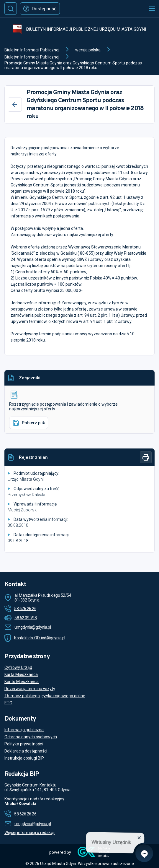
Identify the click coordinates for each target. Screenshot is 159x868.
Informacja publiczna (24, 730)
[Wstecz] (15, 105)
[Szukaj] (11, 9)
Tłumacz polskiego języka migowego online (45, 696)
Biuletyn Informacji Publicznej (32, 50)
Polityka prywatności (24, 744)
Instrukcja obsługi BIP (24, 758)
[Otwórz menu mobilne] (152, 9)
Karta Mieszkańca (21, 674)
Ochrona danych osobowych (31, 737)
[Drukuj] (146, 457)
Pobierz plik (29, 423)
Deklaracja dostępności (26, 751)
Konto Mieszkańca (22, 682)
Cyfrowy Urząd (18, 667)
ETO (8, 703)
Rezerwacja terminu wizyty (30, 689)
